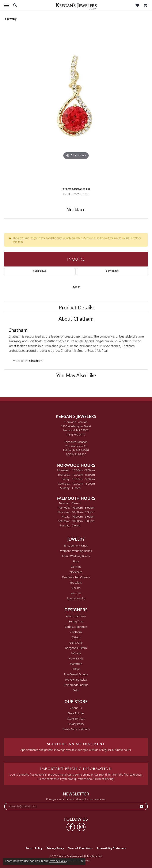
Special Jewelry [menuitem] (76, 598)
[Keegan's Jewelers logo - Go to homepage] (76, 5)
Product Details (76, 307)
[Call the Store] (76, 434)
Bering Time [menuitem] (76, 621)
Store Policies (76, 713)
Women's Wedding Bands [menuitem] (76, 551)
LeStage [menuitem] (76, 653)
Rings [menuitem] (76, 561)
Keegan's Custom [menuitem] (76, 648)
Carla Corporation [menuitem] (76, 627)
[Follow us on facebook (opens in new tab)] (71, 827)
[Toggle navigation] (7, 5)
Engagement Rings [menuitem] (76, 545)
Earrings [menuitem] (76, 567)
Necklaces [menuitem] (76, 572)
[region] (76, 106)
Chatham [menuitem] (76, 632)
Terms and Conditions (76, 729)
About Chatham (76, 319)
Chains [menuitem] (76, 588)
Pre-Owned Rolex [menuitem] (76, 680)
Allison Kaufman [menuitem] (76, 616)
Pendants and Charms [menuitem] (76, 577)
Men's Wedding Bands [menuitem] (76, 556)
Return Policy (34, 848)
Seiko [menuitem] (76, 690)
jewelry (12, 19)
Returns (112, 271)
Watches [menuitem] (76, 593)
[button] (15, 5)
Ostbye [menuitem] (76, 669)
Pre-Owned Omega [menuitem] (76, 674)
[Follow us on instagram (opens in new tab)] (81, 827)
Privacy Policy (76, 724)
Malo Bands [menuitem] (76, 658)
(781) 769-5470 (76, 194)
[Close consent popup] (82, 861)
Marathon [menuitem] (76, 664)
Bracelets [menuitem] (76, 582)
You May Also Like (76, 375)
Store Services (76, 718)
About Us (76, 708)
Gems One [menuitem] (76, 643)
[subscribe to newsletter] (142, 806)
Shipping (40, 271)
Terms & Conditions (80, 848)
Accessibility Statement (111, 848)
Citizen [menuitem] (76, 637)
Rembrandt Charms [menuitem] (76, 685)
